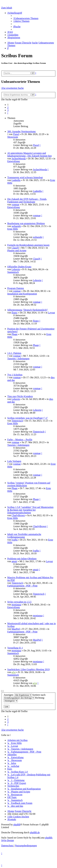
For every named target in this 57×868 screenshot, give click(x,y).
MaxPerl (16, 629)
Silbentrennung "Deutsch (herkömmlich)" (28, 310)
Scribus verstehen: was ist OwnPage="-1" (28, 418)
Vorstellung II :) (15, 648)
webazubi (16, 226)
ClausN (15, 248)
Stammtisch (13, 272)
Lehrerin (16, 269)
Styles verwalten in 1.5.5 (19, 602)
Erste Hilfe (13, 229)
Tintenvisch (17, 421)
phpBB (17, 825)
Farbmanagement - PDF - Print (22, 586)
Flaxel (16, 134)
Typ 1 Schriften (15, 375)
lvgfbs (15, 540)
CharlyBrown (18, 515)
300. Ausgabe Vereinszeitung (21, 131)
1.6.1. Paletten (14, 353)
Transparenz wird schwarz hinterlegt (25, 177)
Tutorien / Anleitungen (18, 359)
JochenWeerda (19, 159)
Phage (15, 334)
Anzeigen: (18, 695)
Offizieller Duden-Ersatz (19, 267)
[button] (8, 113)
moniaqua (16, 605)
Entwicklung (14, 161)
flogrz (14, 313)
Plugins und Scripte (17, 250)
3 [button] (8, 110)
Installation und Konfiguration (22, 294)
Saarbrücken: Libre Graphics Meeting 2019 (28, 669)
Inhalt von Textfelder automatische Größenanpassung (24, 536)
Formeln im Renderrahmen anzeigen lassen (28, 245)
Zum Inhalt (7, 8)
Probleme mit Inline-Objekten (22, 559)
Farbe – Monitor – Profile (20, 440)
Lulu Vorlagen (14, 461)
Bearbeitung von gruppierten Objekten (26, 223)
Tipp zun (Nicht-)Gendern (20, 396)
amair (14, 561)
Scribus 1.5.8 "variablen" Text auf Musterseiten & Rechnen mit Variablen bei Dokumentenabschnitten (30, 510)
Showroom (13, 137)
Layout (51, 313)
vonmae (15, 205)
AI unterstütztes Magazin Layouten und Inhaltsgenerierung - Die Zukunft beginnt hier (30, 154)
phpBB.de (35, 832)
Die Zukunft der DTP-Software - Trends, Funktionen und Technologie (27, 200)
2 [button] (8, 107)
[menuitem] (26, 18)
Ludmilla (16, 180)
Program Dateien (16, 288)
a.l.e (14, 672)
